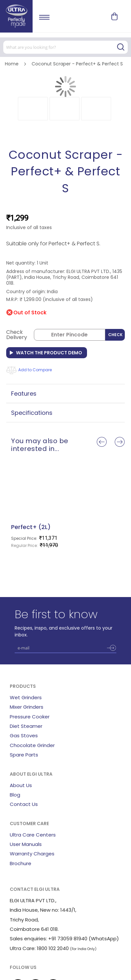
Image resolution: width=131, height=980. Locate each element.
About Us (21, 785)
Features (24, 394)
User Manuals (26, 844)
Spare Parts (24, 755)
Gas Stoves (24, 735)
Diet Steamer (26, 726)
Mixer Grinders (27, 707)
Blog (15, 795)
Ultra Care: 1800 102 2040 (39, 948)
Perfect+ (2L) (31, 527)
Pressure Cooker (30, 717)
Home (12, 64)
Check (115, 335)
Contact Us (24, 804)
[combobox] (65, 47)
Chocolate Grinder (32, 745)
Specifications (32, 413)
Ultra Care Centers (33, 835)
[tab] (65, 394)
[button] (33, 109)
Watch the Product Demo (49, 353)
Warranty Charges (32, 854)
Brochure (21, 863)
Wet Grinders (26, 697)
